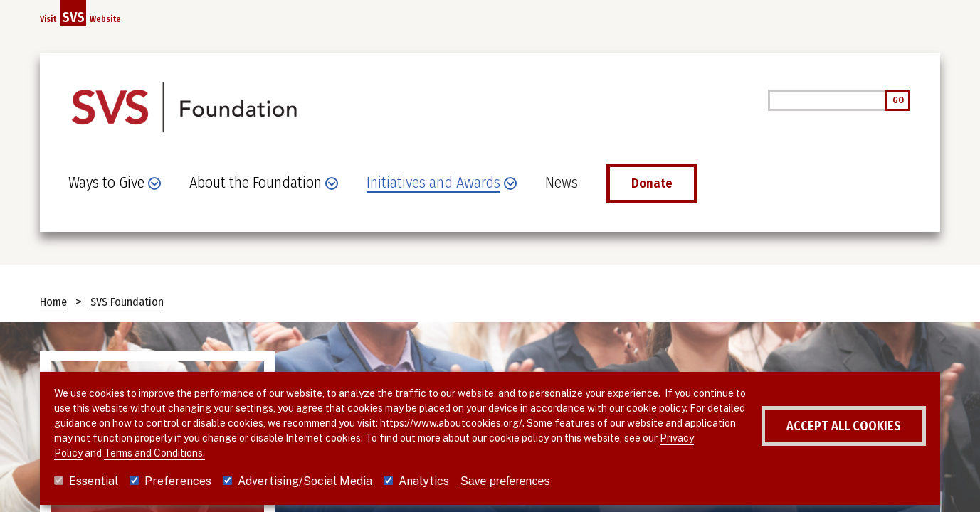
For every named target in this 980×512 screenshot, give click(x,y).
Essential (94, 481)
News (562, 183)
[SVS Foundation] (184, 112)
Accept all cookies (844, 426)
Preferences (178, 481)
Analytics (424, 481)
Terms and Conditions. (154, 453)
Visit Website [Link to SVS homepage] (80, 13)
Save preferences (505, 481)
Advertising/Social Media (305, 481)
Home (53, 302)
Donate (652, 183)
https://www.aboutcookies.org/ (451, 423)
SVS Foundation (127, 302)
